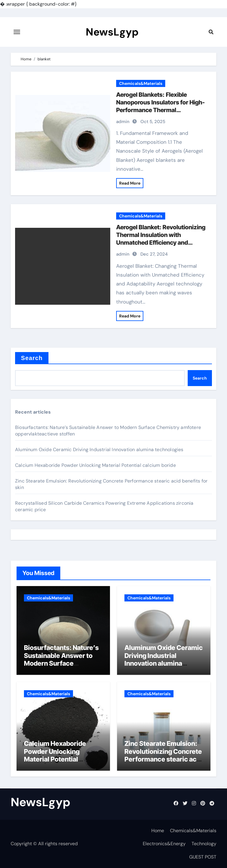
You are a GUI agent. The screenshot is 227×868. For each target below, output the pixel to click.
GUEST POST (203, 857)
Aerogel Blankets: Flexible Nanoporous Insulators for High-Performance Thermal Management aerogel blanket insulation (160, 110)
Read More (130, 183)
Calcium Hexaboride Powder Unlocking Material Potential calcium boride (95, 465)
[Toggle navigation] (17, 32)
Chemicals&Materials (141, 83)
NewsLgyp (112, 32)
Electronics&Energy (164, 844)
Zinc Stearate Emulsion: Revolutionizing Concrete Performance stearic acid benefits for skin (163, 755)
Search (32, 358)
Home (158, 831)
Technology (204, 844)
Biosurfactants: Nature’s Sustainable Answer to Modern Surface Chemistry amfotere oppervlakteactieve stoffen (61, 667)
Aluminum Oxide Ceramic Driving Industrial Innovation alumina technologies (99, 450)
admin (123, 122)
